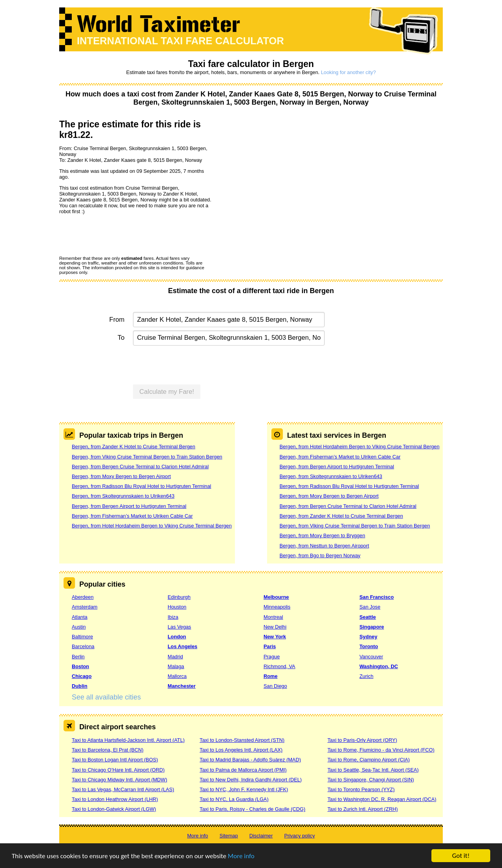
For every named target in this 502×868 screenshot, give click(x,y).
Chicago (82, 676)
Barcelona (83, 646)
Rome (271, 676)
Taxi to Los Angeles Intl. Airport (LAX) (241, 750)
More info (241, 856)
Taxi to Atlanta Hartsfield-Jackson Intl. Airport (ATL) (128, 740)
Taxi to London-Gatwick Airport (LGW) (114, 809)
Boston (80, 666)
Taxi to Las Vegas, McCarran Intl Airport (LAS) (123, 789)
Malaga (176, 666)
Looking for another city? (348, 72)
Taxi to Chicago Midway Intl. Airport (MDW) (119, 780)
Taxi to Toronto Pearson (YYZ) (361, 789)
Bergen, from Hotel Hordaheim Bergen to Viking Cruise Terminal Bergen (152, 526)
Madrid (176, 657)
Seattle (368, 617)
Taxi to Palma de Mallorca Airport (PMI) (243, 770)
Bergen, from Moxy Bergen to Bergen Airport (121, 476)
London (177, 637)
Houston (177, 607)
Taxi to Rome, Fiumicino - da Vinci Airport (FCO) (381, 750)
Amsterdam (85, 607)
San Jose (370, 607)
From (117, 320)
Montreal (273, 617)
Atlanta (80, 617)
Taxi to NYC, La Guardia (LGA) (234, 799)
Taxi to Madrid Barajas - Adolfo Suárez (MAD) (250, 760)
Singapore (372, 627)
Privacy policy (300, 836)
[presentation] (119, 235)
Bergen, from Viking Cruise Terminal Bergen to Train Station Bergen (147, 457)
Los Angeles (183, 646)
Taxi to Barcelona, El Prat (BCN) (108, 750)
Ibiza (173, 617)
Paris (270, 646)
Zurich (367, 676)
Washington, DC (379, 666)
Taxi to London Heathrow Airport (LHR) (115, 799)
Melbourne (276, 597)
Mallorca (177, 676)
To (121, 338)
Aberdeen (83, 597)
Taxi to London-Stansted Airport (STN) (242, 740)
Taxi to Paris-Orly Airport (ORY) (362, 740)
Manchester (182, 686)
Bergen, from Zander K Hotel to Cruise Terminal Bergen (134, 447)
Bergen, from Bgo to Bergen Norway (320, 555)
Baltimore (82, 637)
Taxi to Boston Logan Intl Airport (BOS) (115, 760)
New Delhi (275, 627)
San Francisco (377, 597)
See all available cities (106, 697)
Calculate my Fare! (167, 392)
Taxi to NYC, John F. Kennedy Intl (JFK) (244, 789)
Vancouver (371, 657)
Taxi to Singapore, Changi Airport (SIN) (371, 780)
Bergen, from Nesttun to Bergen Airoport (324, 546)
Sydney (369, 637)
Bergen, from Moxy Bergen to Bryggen (322, 535)
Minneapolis (277, 607)
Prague (272, 657)
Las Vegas (180, 627)
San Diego (275, 686)
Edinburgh (179, 597)
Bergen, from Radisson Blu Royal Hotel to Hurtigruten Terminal (141, 486)
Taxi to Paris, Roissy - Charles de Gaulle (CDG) (253, 809)
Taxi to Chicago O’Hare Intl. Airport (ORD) (118, 770)
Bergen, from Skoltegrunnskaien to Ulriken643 (123, 496)
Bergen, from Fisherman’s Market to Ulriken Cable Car (132, 516)
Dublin (80, 686)
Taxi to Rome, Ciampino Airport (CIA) (369, 760)
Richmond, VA (279, 666)
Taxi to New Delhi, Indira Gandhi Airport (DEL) (251, 780)
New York (275, 637)
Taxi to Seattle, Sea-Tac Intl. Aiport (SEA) (373, 770)
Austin (79, 627)
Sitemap (229, 836)
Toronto (369, 646)
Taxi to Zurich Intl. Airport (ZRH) (363, 809)
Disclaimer (261, 836)
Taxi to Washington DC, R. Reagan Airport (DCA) (382, 799)
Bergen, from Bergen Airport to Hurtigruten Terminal (129, 506)
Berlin (78, 657)
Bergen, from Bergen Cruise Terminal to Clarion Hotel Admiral (140, 467)
